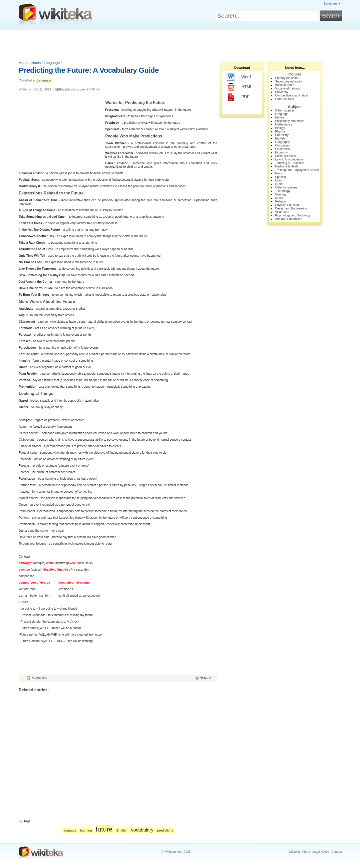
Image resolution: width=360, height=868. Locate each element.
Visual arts (282, 212)
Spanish (280, 177)
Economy (281, 152)
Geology (281, 194)
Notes (36, 63)
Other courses (284, 99)
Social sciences (285, 156)
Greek (279, 184)
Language (52, 63)
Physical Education (288, 205)
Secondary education (289, 81)
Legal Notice (321, 852)
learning (86, 830)
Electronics (282, 149)
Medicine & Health (287, 166)
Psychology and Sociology (292, 215)
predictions (165, 830)
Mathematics (283, 124)
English (122, 830)
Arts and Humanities (288, 219)
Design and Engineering (291, 208)
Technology (283, 191)
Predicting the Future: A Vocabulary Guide (89, 70)
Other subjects (285, 110)
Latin (278, 180)
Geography (282, 142)
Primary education (287, 78)
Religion (280, 201)
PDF (238, 97)
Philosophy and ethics (290, 121)
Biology (280, 128)
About (306, 852)
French (280, 173)
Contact (337, 852)
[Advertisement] (180, 43)
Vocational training (287, 88)
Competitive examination (291, 95)
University (282, 92)
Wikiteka (294, 852)
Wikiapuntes (173, 852)
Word (239, 77)
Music (279, 198)
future (104, 829)
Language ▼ (333, 3)
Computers (282, 145)
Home (23, 63)
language (69, 830)
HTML (240, 87)
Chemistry (282, 135)
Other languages (286, 187)
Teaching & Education (289, 163)
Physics (280, 131)
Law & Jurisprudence (289, 159)
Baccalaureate (285, 85)
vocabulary (142, 830)
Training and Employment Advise (297, 170)
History (280, 117)
